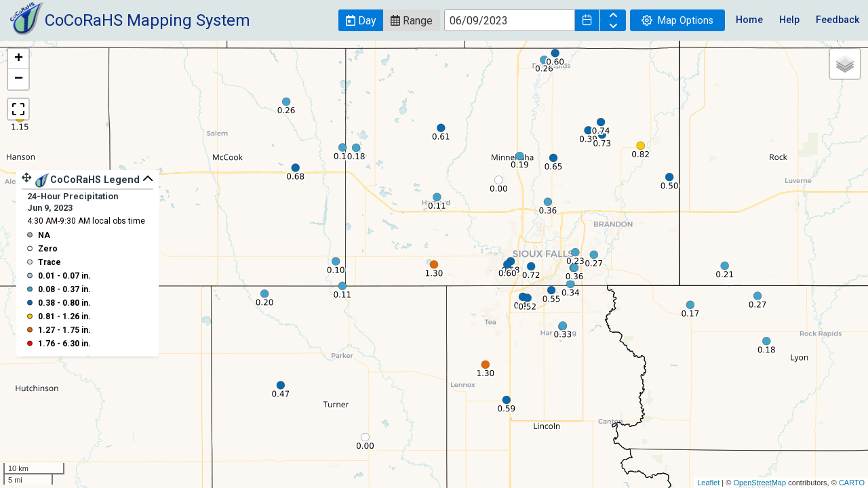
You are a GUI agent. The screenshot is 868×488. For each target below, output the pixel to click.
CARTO (852, 483)
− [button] (19, 79)
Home (749, 20)
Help (789, 20)
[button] (361, 20)
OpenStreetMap (759, 483)
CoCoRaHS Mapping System (147, 20)
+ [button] (19, 59)
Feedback (838, 20)
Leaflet (708, 483)
